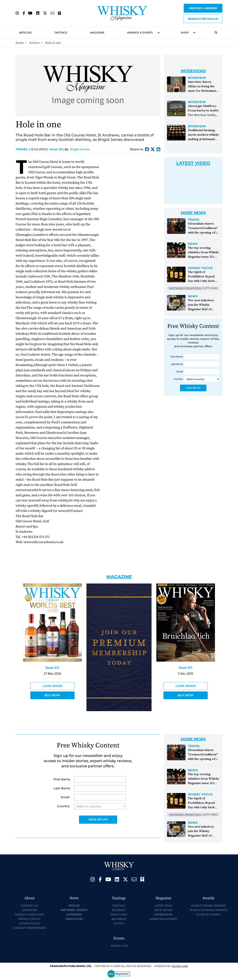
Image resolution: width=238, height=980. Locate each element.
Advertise (29, 910)
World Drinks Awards (208, 906)
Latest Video (193, 163)
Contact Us (29, 906)
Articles (25, 33)
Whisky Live (119, 946)
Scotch (119, 923)
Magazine (97, 33)
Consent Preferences (29, 928)
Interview (197, 78)
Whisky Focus (200, 268)
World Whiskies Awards (208, 910)
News (193, 244)
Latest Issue (163, 906)
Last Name (177, 364)
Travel (23, 149)
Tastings (61, 33)
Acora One (180, 966)
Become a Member (203, 8)
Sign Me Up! (193, 388)
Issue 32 (56, 149)
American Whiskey (163, 919)
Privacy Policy (29, 919)
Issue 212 (52, 668)
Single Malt (119, 915)
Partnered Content (74, 910)
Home (20, 43)
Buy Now (52, 695)
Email (180, 371)
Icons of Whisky (208, 915)
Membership (163, 915)
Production (74, 919)
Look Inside (53, 686)
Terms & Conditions (29, 915)
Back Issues (163, 910)
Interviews (74, 914)
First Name (177, 357)
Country (178, 379)
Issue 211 (186, 668)
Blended (119, 910)
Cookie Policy (30, 923)
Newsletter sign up (203, 19)
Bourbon (119, 919)
